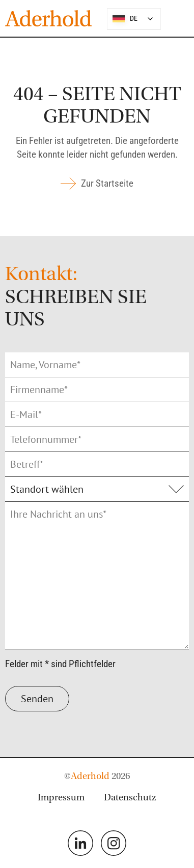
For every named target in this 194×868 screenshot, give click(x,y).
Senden (37, 699)
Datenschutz (130, 798)
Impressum (61, 798)
